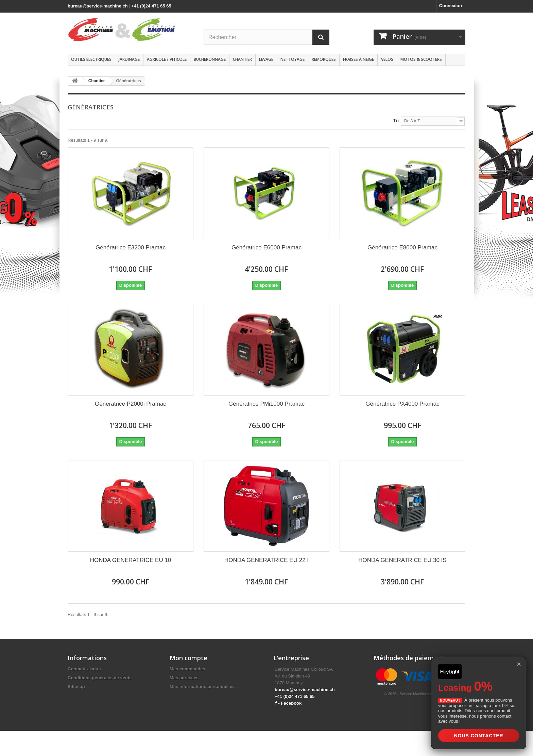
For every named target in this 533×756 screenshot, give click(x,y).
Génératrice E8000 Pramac (402, 248)
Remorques (324, 59)
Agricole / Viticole (167, 59)
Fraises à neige (358, 59)
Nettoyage (293, 59)
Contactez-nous (84, 669)
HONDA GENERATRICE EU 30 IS (402, 560)
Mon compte (188, 658)
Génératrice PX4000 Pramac (402, 404)
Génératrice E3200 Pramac (131, 248)
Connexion (451, 6)
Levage (266, 59)
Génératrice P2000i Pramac (131, 404)
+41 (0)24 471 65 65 (151, 6)
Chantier (242, 59)
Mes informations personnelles (202, 687)
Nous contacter (478, 736)
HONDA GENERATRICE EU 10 (131, 560)
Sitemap (76, 687)
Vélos (387, 59)
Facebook (291, 703)
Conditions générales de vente (100, 678)
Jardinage (129, 59)
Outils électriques (91, 59)
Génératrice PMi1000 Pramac (266, 404)
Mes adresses (184, 678)
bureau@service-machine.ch (98, 6)
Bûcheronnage (210, 59)
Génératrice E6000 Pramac (266, 248)
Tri (396, 120)
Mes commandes (187, 669)
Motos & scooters (421, 59)
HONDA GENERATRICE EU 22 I (266, 560)
